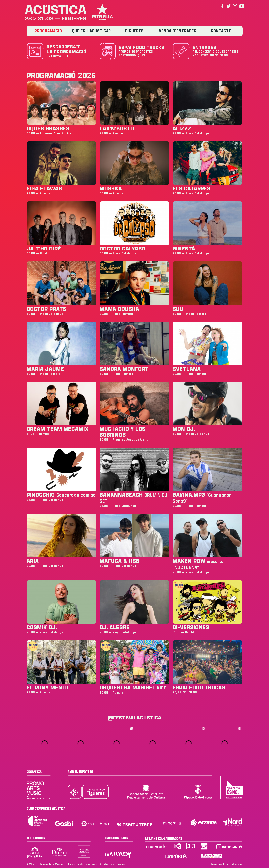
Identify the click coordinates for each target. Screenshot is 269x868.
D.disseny (236, 864)
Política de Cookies (113, 864)
